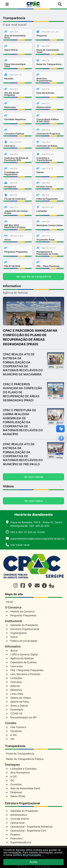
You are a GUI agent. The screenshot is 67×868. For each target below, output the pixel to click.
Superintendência (21, 842)
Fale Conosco (18, 727)
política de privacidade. (27, 855)
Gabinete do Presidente (24, 625)
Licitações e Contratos (23, 769)
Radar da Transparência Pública (25, 759)
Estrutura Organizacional (25, 629)
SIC (12, 739)
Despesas (16, 792)
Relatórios (16, 690)
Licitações (16, 678)
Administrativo (19, 815)
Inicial (9, 602)
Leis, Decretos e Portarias (25, 674)
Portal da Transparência (20, 754)
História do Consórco (23, 611)
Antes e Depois (19, 706)
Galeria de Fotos (20, 702)
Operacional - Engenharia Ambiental (31, 827)
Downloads (17, 709)
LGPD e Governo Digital (24, 654)
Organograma (18, 633)
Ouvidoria (16, 731)
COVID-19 (16, 713)
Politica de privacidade (24, 641)
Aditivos (15, 686)
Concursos (17, 666)
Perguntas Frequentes (23, 615)
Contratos (16, 682)
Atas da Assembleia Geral (25, 788)
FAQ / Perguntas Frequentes (27, 670)
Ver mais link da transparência (34, 276)
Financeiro (16, 838)
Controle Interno (20, 819)
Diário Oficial (18, 796)
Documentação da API (23, 717)
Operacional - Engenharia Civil (28, 830)
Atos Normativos (20, 773)
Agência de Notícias (22, 658)
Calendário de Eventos (23, 662)
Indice (14, 637)
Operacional (17, 823)
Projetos (15, 834)
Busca (14, 650)
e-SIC (14, 735)
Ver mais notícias (33, 477)
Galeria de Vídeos (21, 698)
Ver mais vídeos (34, 501)
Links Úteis (17, 694)
